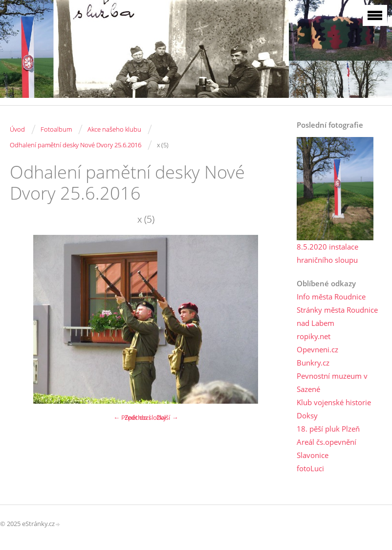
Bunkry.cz (313, 363)
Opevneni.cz (317, 349)
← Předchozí (132, 417)
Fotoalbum (56, 129)
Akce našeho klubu (114, 129)
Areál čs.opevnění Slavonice (327, 448)
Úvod (17, 129)
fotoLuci (310, 468)
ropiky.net (314, 336)
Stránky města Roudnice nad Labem (337, 316)
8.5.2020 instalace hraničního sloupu (327, 253)
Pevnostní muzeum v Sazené (332, 382)
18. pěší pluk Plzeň (328, 429)
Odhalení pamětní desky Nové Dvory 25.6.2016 (76, 145)
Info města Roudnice (331, 297)
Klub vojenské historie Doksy (334, 409)
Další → (167, 417)
